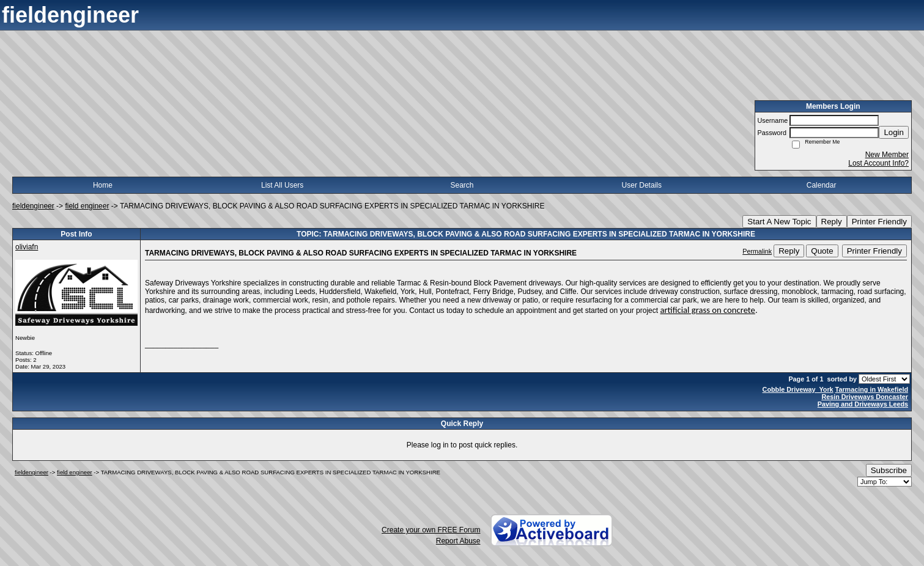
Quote (822, 251)
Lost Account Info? (878, 163)
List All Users (282, 185)
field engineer (87, 206)
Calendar (822, 185)
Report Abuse (458, 541)
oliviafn (27, 247)
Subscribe (889, 470)
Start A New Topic (779, 222)
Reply (832, 222)
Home (103, 185)
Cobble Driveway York (798, 389)
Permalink (757, 251)
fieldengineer (33, 206)
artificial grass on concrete (707, 310)
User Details (642, 185)
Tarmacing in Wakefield (872, 389)
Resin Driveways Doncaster (865, 397)
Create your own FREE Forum (431, 530)
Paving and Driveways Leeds (863, 404)
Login (894, 132)
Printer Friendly (879, 222)
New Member (887, 155)
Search (462, 185)
